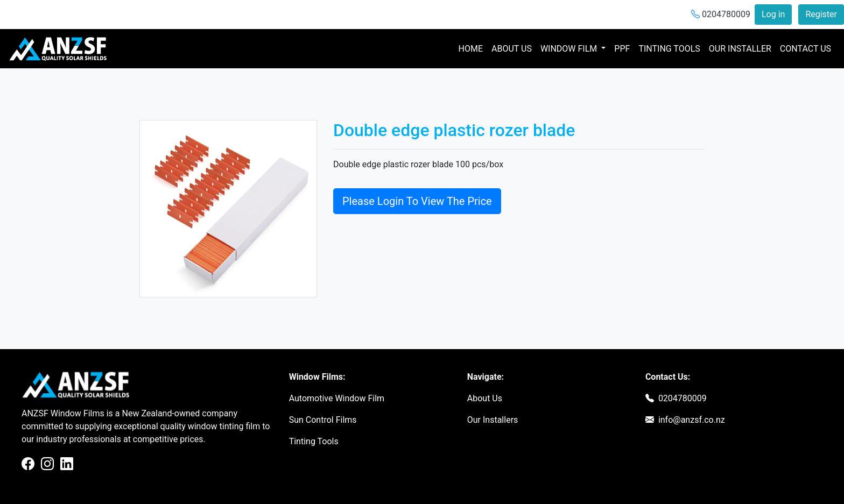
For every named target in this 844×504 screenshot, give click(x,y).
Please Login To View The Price (417, 201)
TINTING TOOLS (669, 49)
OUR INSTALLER (740, 49)
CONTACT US (806, 49)
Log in (773, 14)
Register (821, 14)
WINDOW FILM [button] (570, 49)
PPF (622, 49)
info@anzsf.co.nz (692, 420)
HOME (473, 48)
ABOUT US (512, 49)
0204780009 (721, 14)
